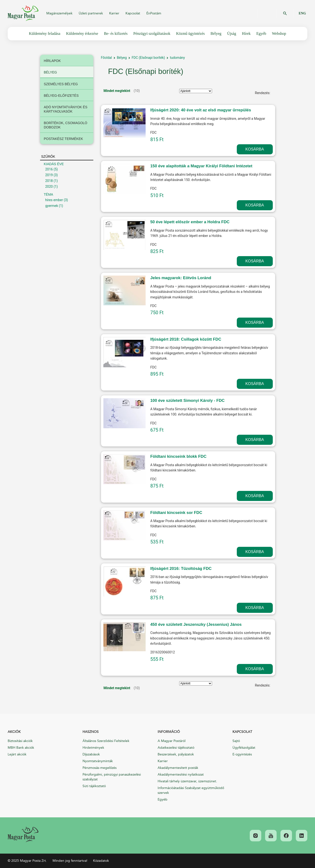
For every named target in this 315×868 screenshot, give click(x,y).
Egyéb (163, 799)
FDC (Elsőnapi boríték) (148, 58)
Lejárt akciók (17, 754)
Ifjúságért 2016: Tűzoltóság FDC (181, 569)
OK (285, 13)
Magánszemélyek (59, 13)
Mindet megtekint (117, 91)
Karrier (114, 13)
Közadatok (101, 861)
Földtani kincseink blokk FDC (178, 456)
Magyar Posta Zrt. (23, 13)
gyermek (52, 206)
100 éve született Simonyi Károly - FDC (188, 401)
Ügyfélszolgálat (244, 748)
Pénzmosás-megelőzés (100, 768)
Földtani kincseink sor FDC (176, 513)
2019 (49, 175)
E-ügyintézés (242, 754)
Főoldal (107, 58)
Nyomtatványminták (98, 761)
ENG (302, 13)
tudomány (177, 58)
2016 (49, 169)
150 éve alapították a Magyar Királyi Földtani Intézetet (201, 166)
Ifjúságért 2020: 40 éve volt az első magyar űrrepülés (201, 110)
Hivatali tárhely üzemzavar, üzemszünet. (187, 781)
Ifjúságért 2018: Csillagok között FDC (186, 339)
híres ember (54, 200)
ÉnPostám (154, 13)
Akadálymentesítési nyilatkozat (181, 775)
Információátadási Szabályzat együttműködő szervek (191, 790)
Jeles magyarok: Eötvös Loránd (181, 278)
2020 (49, 187)
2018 (49, 181)
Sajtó (236, 741)
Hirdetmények (93, 748)
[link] (23, 835)
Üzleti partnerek (91, 13)
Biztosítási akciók (20, 741)
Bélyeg (122, 58)
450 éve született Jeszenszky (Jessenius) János (196, 624)
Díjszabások (91, 754)
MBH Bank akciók (21, 748)
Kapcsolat (133, 13)
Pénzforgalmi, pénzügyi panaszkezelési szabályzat (112, 777)
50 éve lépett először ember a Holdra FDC (190, 222)
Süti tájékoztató (94, 786)
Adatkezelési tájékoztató (176, 748)
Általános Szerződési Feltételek (106, 741)
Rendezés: (263, 93)
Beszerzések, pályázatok (176, 754)
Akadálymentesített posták (178, 768)
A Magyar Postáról (172, 741)
